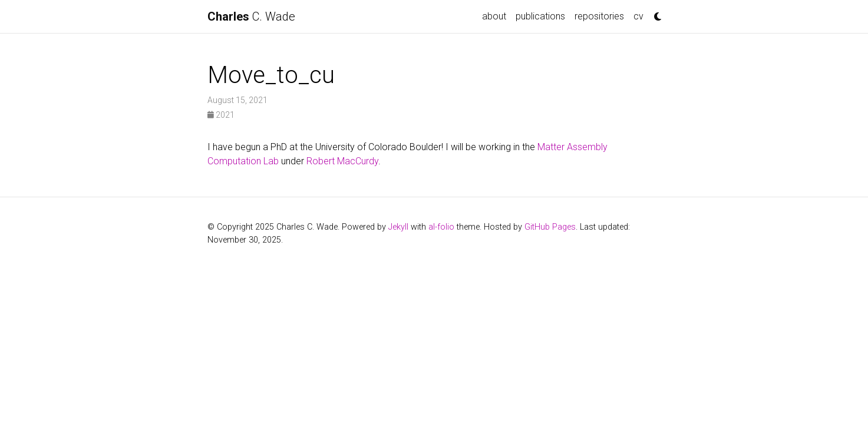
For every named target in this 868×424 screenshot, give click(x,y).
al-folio (441, 227)
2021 (221, 115)
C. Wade (251, 16)
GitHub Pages (550, 227)
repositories (599, 16)
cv (638, 16)
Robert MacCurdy (342, 161)
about (494, 16)
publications (540, 16)
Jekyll (398, 227)
